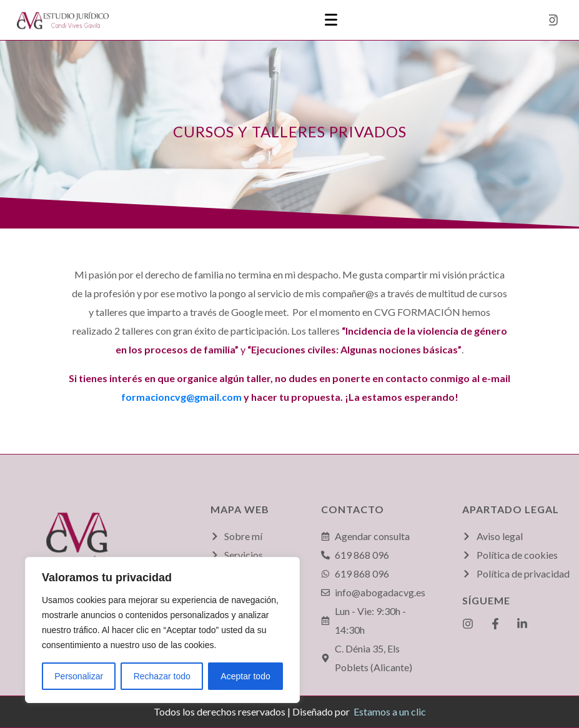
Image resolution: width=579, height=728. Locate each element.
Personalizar (79, 676)
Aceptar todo (245, 676)
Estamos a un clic (390, 711)
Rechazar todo (162, 676)
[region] (162, 630)
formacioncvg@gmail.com (181, 397)
